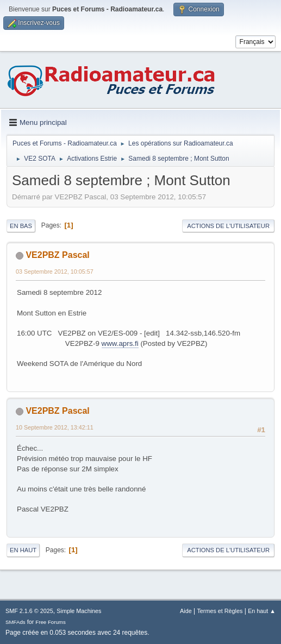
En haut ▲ (262, 611)
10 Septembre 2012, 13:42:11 (55, 427)
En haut (23, 550)
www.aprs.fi (120, 343)
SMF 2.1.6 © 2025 (29, 611)
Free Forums (51, 622)
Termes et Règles (220, 611)
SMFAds (15, 622)
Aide (186, 611)
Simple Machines (79, 611)
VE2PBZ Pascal (57, 255)
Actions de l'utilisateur (228, 226)
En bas (21, 226)
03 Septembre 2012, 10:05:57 (55, 272)
